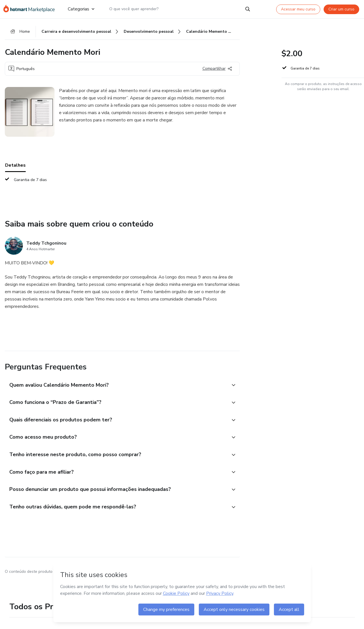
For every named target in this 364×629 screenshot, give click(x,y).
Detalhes (15, 166)
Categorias (81, 9)
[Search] (248, 9)
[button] (116, 386)
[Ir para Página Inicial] (31, 9)
